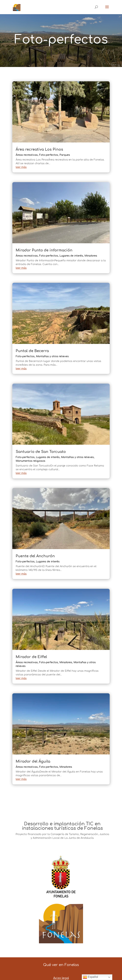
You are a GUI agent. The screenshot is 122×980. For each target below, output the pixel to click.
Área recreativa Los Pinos (39, 149)
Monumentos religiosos (30, 461)
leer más (21, 167)
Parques (65, 155)
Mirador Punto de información (44, 250)
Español (90, 977)
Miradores (91, 256)
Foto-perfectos (49, 155)
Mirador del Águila (33, 761)
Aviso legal (61, 978)
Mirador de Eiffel (32, 657)
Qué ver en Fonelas (61, 965)
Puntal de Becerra (32, 351)
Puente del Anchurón (35, 556)
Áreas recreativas (27, 155)
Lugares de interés (71, 256)
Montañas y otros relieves (52, 356)
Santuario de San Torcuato (41, 452)
